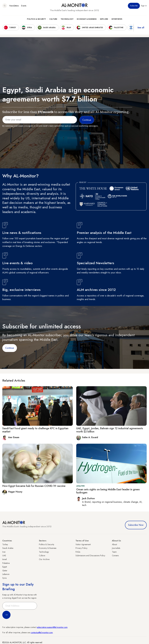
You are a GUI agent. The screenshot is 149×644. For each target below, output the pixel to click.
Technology (67, 19)
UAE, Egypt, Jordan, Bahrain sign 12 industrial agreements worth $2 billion (110, 430)
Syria (4, 578)
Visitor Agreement (83, 544)
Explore (104, 19)
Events (24, 6)
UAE (4, 555)
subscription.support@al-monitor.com (52, 627)
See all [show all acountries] (141, 28)
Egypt (5, 567)
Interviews (117, 19)
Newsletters (14, 6)
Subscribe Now (136, 525)
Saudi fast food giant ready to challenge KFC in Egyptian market (35, 430)
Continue (10, 348)
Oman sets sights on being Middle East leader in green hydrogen (108, 491)
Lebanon (6, 574)
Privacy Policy (81, 548)
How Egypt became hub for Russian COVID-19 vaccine (34, 486)
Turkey (5, 544)
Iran (4, 552)
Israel (5, 559)
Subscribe (134, 6)
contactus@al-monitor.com (42, 632)
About (114, 544)
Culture (53, 19)
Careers (115, 555)
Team (114, 552)
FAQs (78, 552)
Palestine (6, 563)
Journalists (116, 548)
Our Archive (44, 559)
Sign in (144, 6)
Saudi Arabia (8, 548)
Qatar (5, 571)
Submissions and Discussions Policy (90, 555)
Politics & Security (36, 19)
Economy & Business (87, 19)
